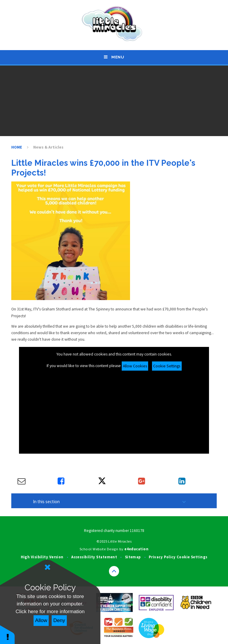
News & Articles (48, 147)
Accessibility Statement (94, 557)
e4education (136, 549)
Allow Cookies (135, 366)
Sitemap (133, 557)
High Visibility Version (42, 557)
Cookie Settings (167, 366)
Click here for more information (50, 612)
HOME (17, 147)
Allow (41, 620)
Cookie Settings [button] (192, 557)
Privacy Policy (162, 557)
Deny (59, 620)
